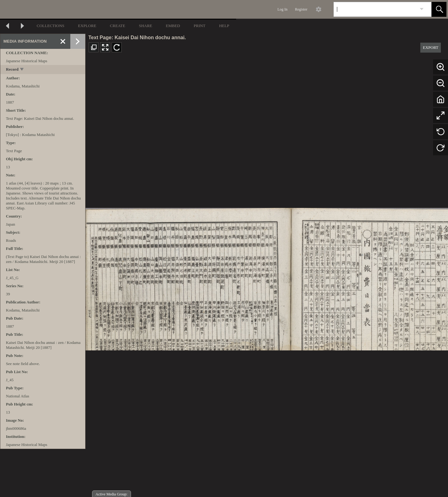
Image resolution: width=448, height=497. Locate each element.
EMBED (173, 26)
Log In (282, 9)
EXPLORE (87, 26)
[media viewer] (267, 277)
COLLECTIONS (51, 26)
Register (301, 9)
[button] (439, 9)
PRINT (200, 26)
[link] (422, 9)
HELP (224, 26)
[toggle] (22, 70)
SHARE (145, 26)
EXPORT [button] (431, 47)
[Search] (375, 9)
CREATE (117, 26)
